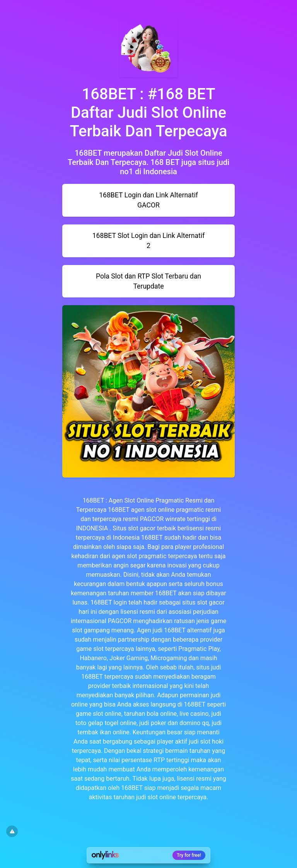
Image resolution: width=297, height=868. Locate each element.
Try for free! (189, 855)
